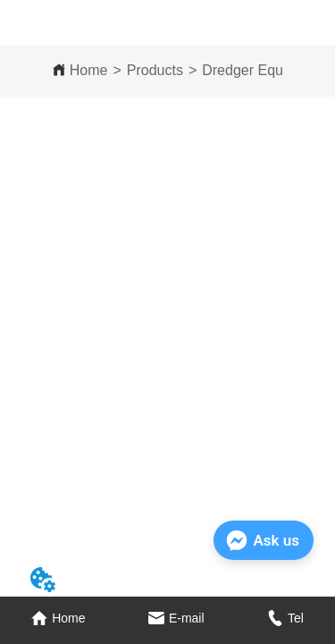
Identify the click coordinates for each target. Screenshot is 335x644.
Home (89, 70)
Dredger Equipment (264, 70)
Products (155, 70)
